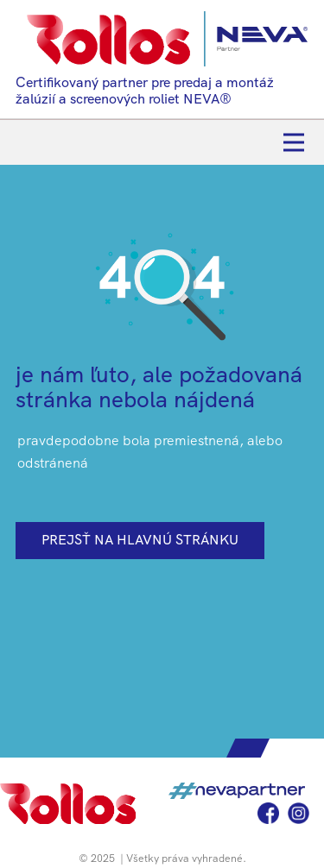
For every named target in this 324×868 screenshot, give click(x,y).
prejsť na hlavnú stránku (140, 540)
